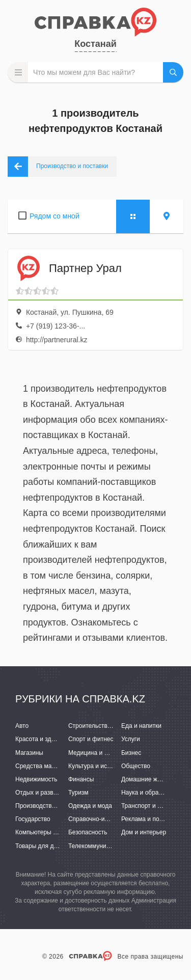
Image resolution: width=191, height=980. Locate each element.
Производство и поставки (51, 806)
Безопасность (88, 832)
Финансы (81, 779)
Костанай (95, 44)
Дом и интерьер (144, 832)
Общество (136, 766)
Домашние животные (151, 779)
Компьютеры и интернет (50, 832)
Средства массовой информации (62, 766)
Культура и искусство (98, 766)
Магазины (29, 753)
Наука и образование (151, 793)
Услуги (131, 739)
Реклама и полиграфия (154, 819)
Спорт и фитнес (91, 739)
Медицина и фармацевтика (107, 753)
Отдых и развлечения (46, 793)
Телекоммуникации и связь (107, 846)
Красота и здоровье (43, 739)
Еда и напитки (141, 726)
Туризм (78, 793)
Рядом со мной (54, 216)
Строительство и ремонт (103, 726)
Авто (22, 726)
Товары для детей (41, 846)
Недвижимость (36, 779)
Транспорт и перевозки (154, 806)
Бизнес (131, 753)
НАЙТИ (173, 72)
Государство (33, 819)
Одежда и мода (90, 806)
